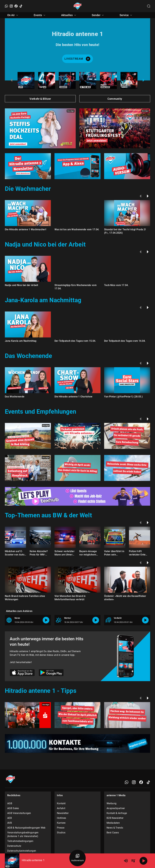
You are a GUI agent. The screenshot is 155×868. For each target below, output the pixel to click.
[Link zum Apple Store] (22, 673)
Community (115, 99)
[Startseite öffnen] (78, 6)
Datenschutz (14, 846)
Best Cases (113, 833)
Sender (98, 15)
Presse (61, 828)
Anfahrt (61, 808)
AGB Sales (13, 808)
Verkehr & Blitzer (40, 99)
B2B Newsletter (115, 818)
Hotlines (61, 818)
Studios (61, 833)
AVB (10, 823)
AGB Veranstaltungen (19, 813)
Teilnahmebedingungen (20, 841)
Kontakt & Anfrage (117, 813)
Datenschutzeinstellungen (22, 851)
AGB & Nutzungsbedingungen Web (26, 828)
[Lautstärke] (126, 861)
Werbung (111, 803)
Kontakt (61, 803)
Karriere (61, 823)
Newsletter (63, 813)
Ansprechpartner (116, 808)
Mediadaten (113, 823)
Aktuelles (69, 15)
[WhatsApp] (6, 6)
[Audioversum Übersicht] (77, 858)
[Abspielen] (143, 861)
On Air (13, 15)
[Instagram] (11, 6)
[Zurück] (140, 196)
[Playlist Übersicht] (133, 861)
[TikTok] (21, 6)
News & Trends (115, 828)
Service (126, 15)
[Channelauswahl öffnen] (149, 6)
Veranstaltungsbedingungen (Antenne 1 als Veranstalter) (23, 834)
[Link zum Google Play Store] (51, 673)
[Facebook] (16, 6)
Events (40, 15)
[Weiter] (148, 196)
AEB (10, 818)
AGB (10, 803)
